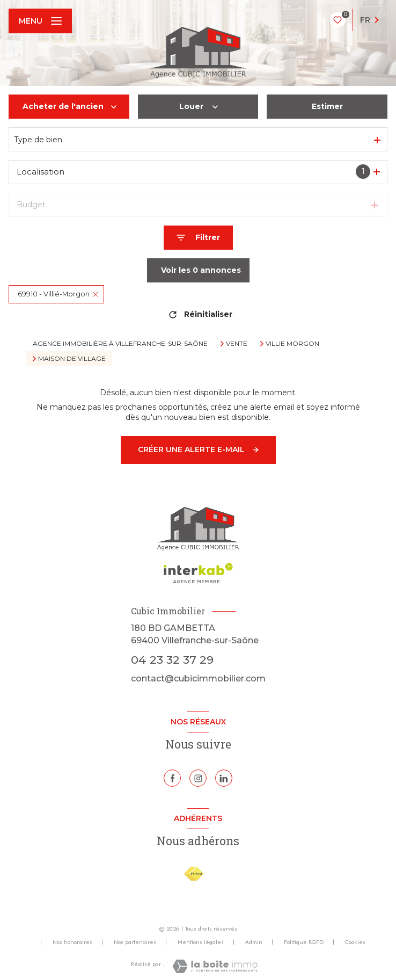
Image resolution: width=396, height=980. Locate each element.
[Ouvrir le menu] (40, 21)
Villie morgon (292, 344)
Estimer (327, 106)
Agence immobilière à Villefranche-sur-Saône (120, 343)
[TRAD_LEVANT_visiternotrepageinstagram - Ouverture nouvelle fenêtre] (198, 778)
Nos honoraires (72, 942)
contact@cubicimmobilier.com (198, 678)
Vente (237, 344)
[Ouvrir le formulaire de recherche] (198, 238)
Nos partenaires (135, 942)
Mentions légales (201, 942)
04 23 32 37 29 (172, 659)
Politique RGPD (304, 942)
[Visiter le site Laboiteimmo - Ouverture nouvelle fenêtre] (215, 966)
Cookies (355, 942)
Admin (254, 942)
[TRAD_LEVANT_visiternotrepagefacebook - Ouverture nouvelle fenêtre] (172, 778)
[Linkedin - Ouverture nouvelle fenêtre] (224, 778)
